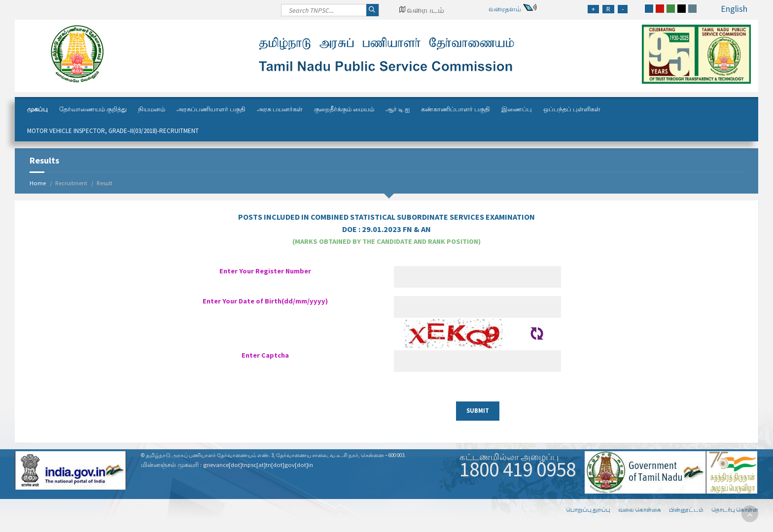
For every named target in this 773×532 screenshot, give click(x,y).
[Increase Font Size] (593, 9)
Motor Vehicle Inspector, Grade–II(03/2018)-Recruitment (113, 131)
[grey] (692, 9)
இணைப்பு (517, 109)
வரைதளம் (505, 9)
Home (38, 183)
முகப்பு (37, 109)
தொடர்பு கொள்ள (735, 510)
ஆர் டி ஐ (398, 109)
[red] (660, 9)
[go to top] (750, 514)
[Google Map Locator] (422, 10)
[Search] (330, 13)
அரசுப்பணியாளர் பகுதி (211, 109)
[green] (671, 9)
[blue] (649, 9)
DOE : (386, 229)
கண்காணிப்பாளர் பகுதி (456, 109)
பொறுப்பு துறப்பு (588, 510)
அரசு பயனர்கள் (280, 109)
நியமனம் (152, 109)
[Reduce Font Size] (623, 9)
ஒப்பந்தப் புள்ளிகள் (572, 109)
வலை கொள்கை (640, 510)
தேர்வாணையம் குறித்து (93, 109)
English (734, 9)
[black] (682, 9)
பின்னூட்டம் (686, 510)
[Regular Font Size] (608, 9)
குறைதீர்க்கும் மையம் (344, 109)
